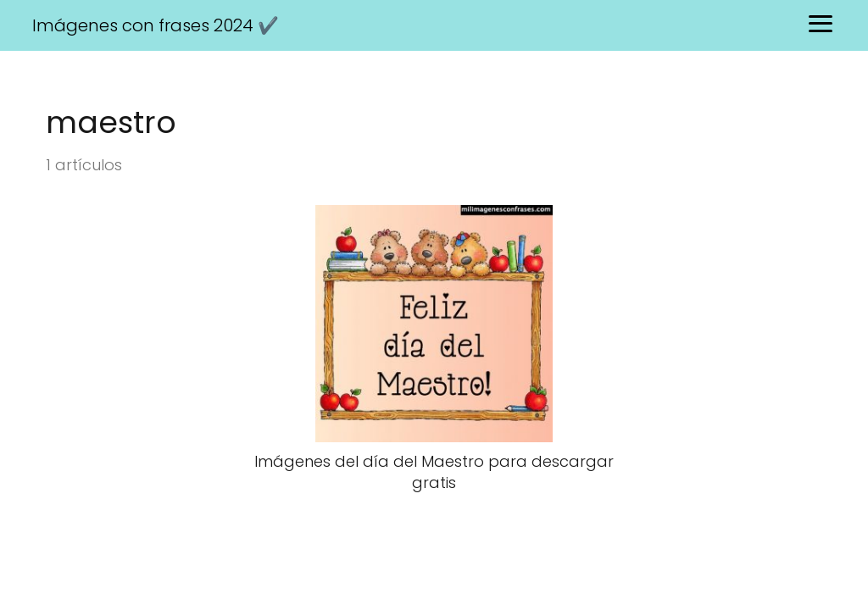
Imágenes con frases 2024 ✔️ (156, 25)
